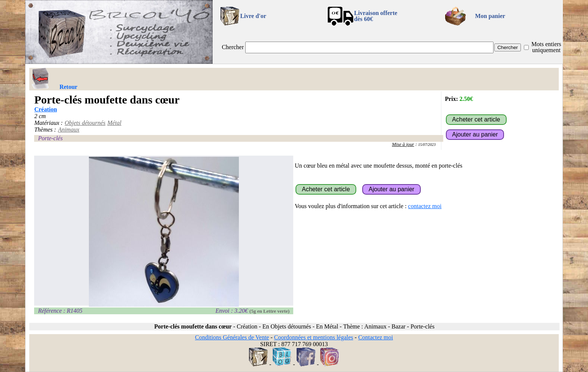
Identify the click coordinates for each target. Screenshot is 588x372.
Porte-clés (50, 138)
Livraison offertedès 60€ (376, 16)
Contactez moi (376, 337)
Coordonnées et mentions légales (314, 337)
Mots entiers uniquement (546, 47)
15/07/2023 (427, 145)
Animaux (69, 130)
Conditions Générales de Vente (232, 337)
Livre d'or (253, 16)
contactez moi (425, 206)
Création (45, 109)
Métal (114, 123)
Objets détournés (85, 123)
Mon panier (490, 16)
